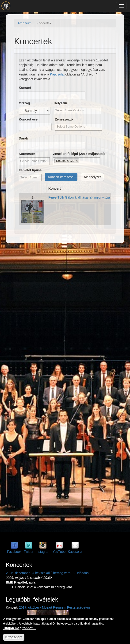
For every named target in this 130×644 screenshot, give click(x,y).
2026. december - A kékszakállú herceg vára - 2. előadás (47, 573)
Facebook (14, 552)
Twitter (29, 552)
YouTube (59, 552)
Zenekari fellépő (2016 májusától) (79, 154)
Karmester (27, 154)
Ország (24, 103)
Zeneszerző (64, 119)
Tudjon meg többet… (20, 628)
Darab (23, 138)
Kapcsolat (57, 74)
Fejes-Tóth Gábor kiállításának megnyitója (79, 197)
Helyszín (60, 103)
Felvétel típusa (30, 170)
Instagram (43, 552)
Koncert (25, 88)
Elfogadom (14, 637)
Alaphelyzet (92, 177)
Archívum (25, 23)
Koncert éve (28, 119)
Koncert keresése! (61, 177)
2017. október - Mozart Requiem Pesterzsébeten (54, 607)
